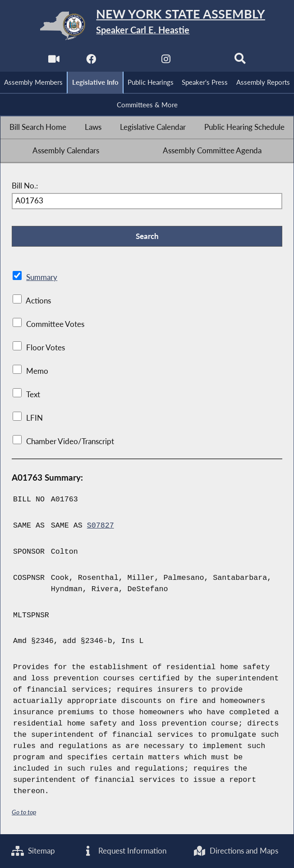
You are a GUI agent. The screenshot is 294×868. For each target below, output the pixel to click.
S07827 (101, 526)
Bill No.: (25, 186)
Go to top (24, 812)
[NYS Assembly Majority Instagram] (166, 62)
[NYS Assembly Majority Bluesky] (203, 62)
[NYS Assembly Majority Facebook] (91, 62)
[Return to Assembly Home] (147, 26)
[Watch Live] (54, 62)
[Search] (240, 62)
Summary (42, 277)
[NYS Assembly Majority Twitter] (128, 62)
